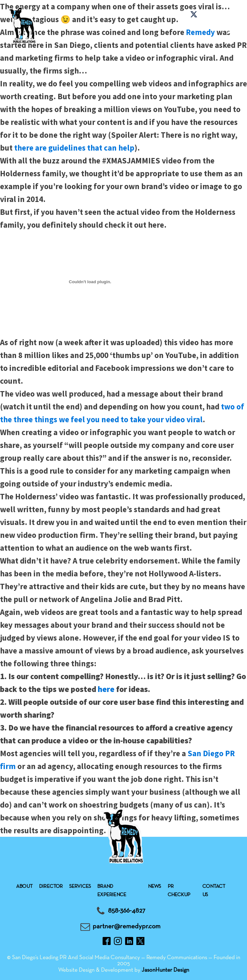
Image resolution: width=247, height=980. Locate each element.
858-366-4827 (127, 911)
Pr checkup (179, 891)
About (24, 887)
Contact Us (214, 891)
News (155, 887)
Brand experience (112, 891)
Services (80, 887)
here (106, 689)
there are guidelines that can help (74, 148)
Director (51, 887)
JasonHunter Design (165, 970)
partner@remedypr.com (127, 927)
